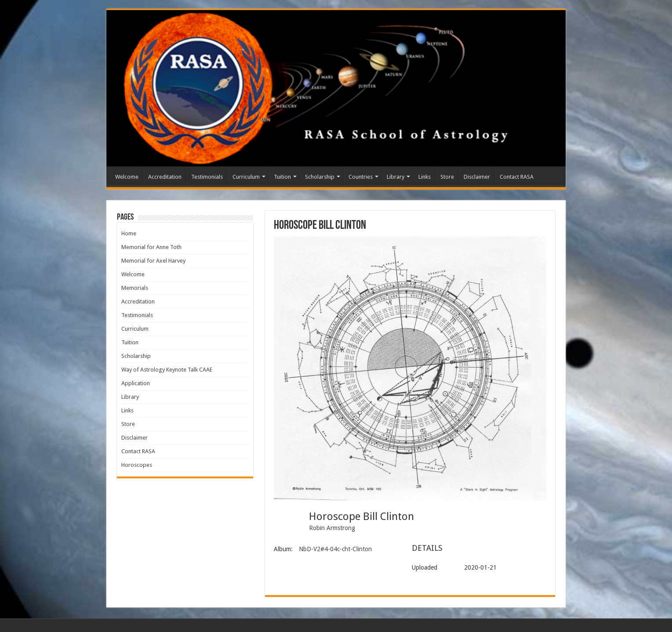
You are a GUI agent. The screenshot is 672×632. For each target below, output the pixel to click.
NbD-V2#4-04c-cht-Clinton (335, 549)
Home (129, 233)
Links (425, 177)
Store (447, 177)
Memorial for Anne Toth (151, 247)
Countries (361, 177)
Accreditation (165, 177)
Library (396, 177)
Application (136, 383)
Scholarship (320, 177)
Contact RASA (517, 177)
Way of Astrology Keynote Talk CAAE (167, 370)
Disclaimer (477, 177)
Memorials (135, 288)
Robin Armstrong (332, 528)
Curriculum (246, 177)
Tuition (282, 177)
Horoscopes (137, 465)
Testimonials (207, 177)
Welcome (127, 177)
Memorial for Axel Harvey (153, 261)
